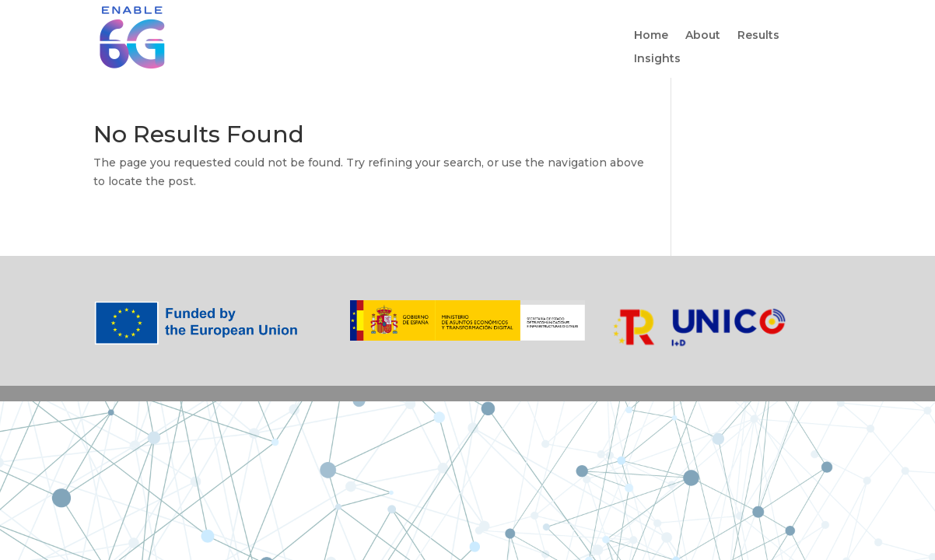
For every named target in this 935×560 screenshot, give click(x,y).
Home (651, 36)
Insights (657, 59)
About (703, 36)
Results (758, 36)
